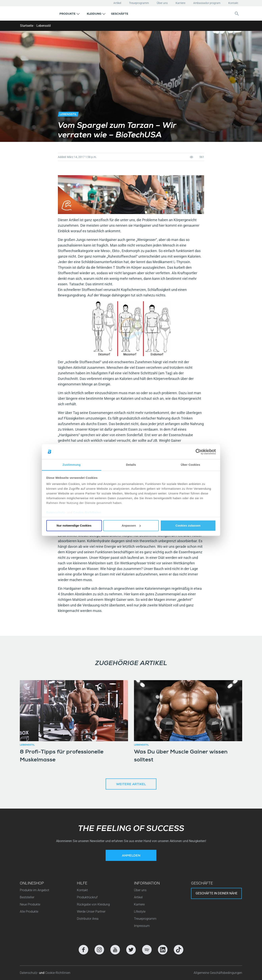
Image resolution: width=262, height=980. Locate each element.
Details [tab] (131, 465)
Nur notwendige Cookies (74, 525)
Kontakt (233, 3)
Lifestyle (140, 912)
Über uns (162, 3)
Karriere (180, 3)
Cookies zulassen (188, 525)
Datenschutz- (29, 973)
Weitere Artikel (131, 785)
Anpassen (131, 525)
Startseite (27, 26)
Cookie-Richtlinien (87, 513)
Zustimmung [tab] (72, 465)
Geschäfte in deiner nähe (217, 893)
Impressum (142, 926)
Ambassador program (207, 3)
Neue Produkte (30, 904)
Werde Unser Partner (91, 912)
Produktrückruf (87, 897)
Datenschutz (56, 513)
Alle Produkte (29, 912)
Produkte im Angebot (34, 890)
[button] (70, 13)
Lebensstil (44, 26)
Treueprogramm (139, 3)
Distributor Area (88, 919)
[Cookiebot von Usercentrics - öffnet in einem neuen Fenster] (198, 452)
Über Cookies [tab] (190, 465)
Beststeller (27, 897)
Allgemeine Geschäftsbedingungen (218, 973)
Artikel (117, 3)
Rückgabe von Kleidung (93, 904)
